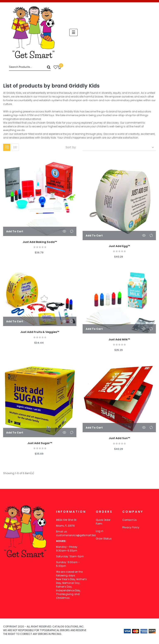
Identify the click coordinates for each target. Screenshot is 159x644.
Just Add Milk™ (119, 340)
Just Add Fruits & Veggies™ (40, 332)
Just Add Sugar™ (40, 443)
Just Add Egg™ (119, 246)
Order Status (104, 539)
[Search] (30, 67)
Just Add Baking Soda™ (40, 242)
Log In (100, 531)
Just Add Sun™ (119, 438)
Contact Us (129, 520)
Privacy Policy (131, 527)
